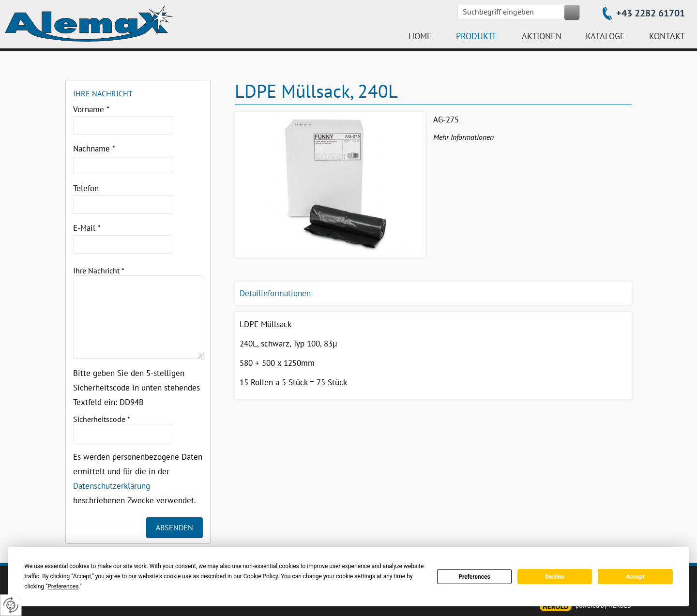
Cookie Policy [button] (261, 576)
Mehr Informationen (463, 137)
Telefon (86, 188)
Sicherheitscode (102, 419)
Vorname (91, 109)
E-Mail (87, 228)
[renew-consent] (11, 605)
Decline (555, 577)
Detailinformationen (275, 293)
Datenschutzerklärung (112, 486)
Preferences (474, 577)
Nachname (94, 149)
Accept (636, 577)
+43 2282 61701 (651, 13)
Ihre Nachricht (99, 270)
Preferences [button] (63, 586)
